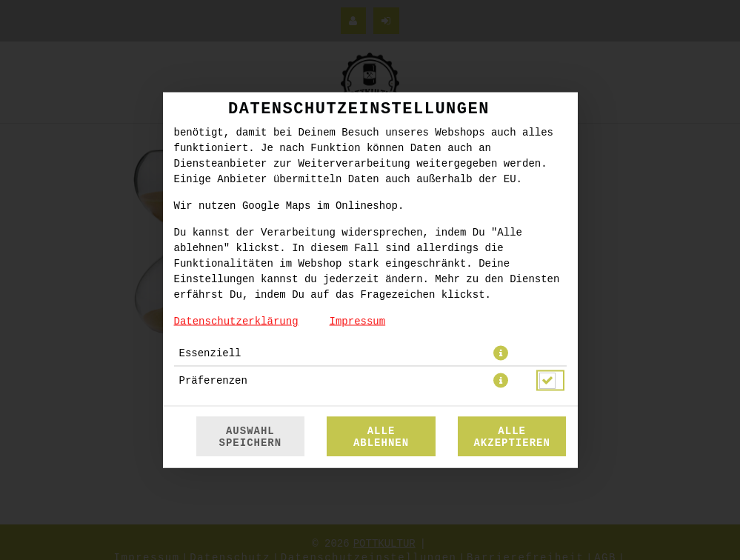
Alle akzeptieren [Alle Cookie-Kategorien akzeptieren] (511, 437)
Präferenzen (213, 381)
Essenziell (210, 353)
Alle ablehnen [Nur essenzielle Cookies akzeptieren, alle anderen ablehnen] (381, 437)
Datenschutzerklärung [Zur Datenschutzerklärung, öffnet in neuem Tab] (236, 321)
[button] (501, 353)
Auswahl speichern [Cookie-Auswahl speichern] (251, 437)
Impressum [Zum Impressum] (358, 321)
